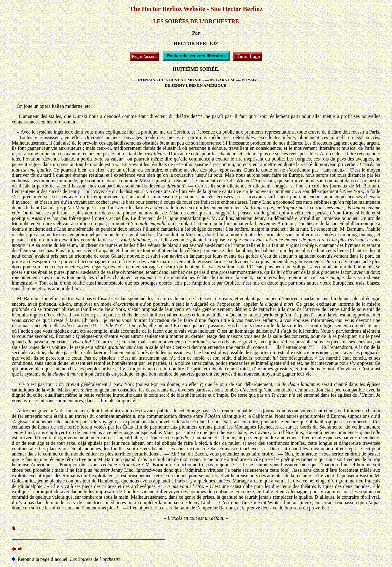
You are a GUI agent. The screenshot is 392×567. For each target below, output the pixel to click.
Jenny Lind (80, 191)
